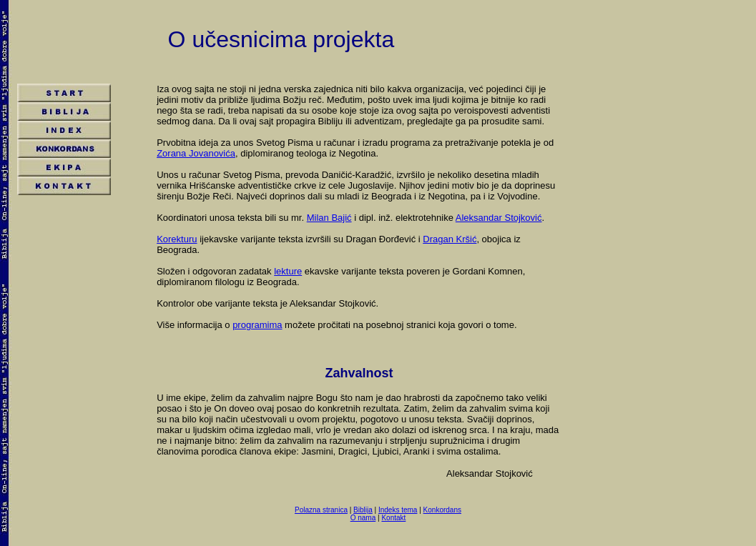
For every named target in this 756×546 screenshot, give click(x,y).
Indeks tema (398, 510)
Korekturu (177, 239)
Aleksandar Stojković (499, 218)
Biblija (363, 510)
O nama (363, 518)
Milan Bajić (329, 218)
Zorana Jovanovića (196, 153)
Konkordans (442, 510)
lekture (288, 271)
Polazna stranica (321, 510)
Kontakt (393, 518)
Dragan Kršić (450, 239)
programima (257, 325)
